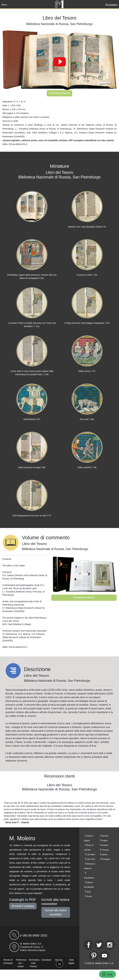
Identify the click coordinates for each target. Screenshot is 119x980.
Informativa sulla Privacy (34, 963)
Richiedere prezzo (59, 93)
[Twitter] (99, 945)
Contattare (112, 5)
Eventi (89, 896)
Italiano (105, 855)
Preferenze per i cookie (21, 963)
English (105, 841)
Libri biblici (91, 855)
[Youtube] (104, 956)
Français (105, 850)
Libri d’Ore (91, 859)
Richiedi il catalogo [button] (23, 906)
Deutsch (105, 836)
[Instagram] (110, 945)
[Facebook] (89, 945)
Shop (89, 892)
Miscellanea (89, 878)
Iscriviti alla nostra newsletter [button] (56, 912)
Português (106, 859)
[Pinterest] (94, 956)
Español (105, 845)
